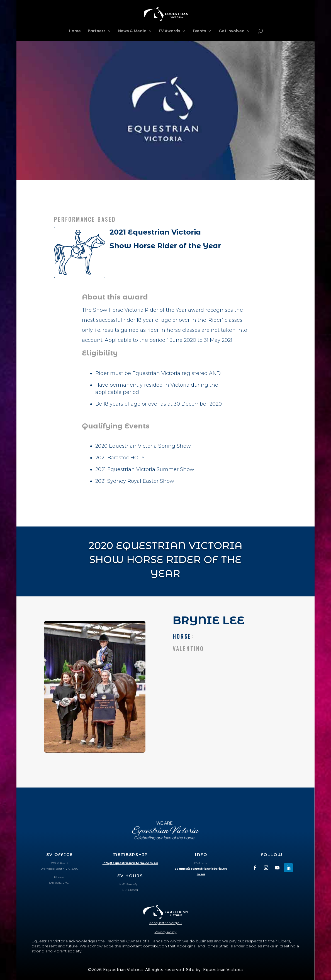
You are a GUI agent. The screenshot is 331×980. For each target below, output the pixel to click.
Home (75, 31)
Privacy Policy (165, 932)
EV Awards (170, 31)
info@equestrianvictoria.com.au (130, 863)
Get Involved (232, 31)
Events (199, 31)
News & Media (132, 31)
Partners (97, 31)
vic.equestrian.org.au (165, 923)
